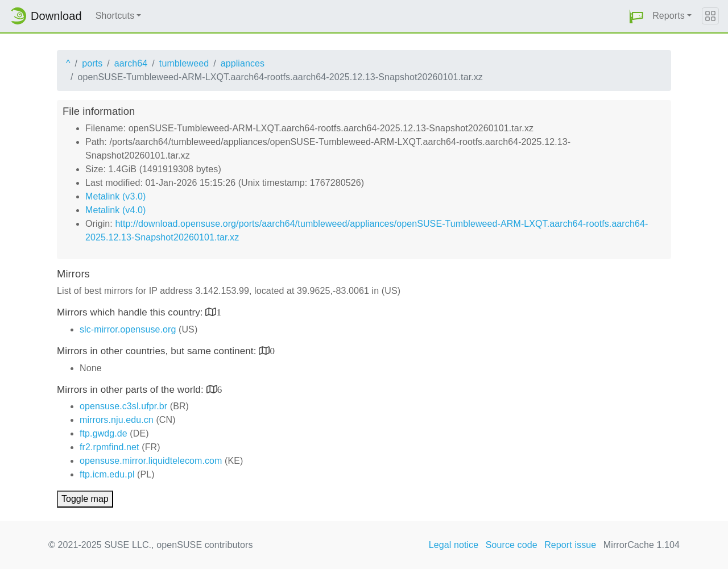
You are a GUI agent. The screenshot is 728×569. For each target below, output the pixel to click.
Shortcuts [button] (115, 16)
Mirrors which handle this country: (131, 312)
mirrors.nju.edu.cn (117, 420)
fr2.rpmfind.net (109, 447)
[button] (636, 16)
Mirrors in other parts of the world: (132, 390)
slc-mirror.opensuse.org (128, 329)
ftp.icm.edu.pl (107, 474)
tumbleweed (184, 63)
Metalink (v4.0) (115, 210)
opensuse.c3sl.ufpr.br (123, 406)
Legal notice (454, 545)
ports (92, 63)
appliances (243, 63)
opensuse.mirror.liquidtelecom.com (151, 461)
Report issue (570, 545)
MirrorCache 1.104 (642, 545)
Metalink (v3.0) (115, 196)
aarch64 (131, 63)
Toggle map (85, 499)
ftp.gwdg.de (104, 433)
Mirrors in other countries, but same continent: (158, 351)
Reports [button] (669, 16)
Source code (512, 545)
